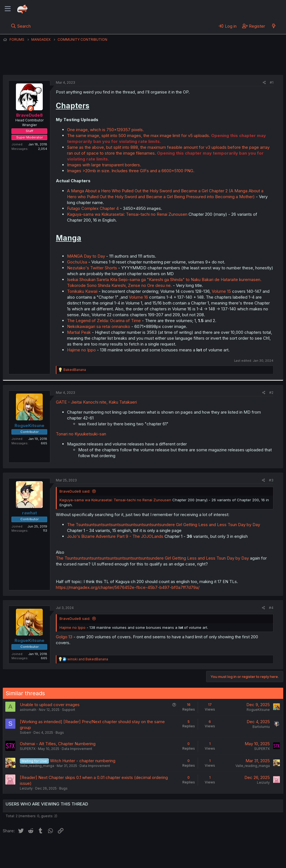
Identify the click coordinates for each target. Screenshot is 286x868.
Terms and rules (106, 848)
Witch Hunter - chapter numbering (83, 761)
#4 (271, 608)
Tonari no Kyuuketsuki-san (81, 434)
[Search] (21, 26)
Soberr (25, 732)
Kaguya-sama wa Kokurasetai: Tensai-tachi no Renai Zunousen (127, 214)
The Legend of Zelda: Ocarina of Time (104, 321)
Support (69, 710)
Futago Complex (83, 208)
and (88, 659)
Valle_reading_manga (37, 766)
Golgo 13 (64, 637)
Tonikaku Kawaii (83, 291)
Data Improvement (77, 749)
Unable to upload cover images (50, 705)
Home (179, 848)
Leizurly (26, 788)
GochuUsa (77, 262)
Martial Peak (79, 332)
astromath (28, 710)
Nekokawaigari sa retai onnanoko (99, 326)
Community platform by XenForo (237, 856)
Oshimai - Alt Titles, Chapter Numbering (58, 744)
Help (163, 848)
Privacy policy (140, 848)
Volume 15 (221, 291)
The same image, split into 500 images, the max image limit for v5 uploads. (139, 136)
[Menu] (8, 9)
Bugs (60, 732)
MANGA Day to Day (86, 256)
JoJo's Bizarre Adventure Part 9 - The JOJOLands (115, 536)
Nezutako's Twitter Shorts (92, 268)
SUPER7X (28, 749)
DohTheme (230, 860)
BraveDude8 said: (75, 491)
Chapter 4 (109, 208)
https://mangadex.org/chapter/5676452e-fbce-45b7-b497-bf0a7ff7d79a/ (128, 587)
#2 (271, 393)
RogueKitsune (258, 710)
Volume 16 (138, 297)
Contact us (76, 848)
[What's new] (274, 26)
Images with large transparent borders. (104, 165)
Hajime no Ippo (82, 350)
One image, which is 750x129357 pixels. (105, 130)
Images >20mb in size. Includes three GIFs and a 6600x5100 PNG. (131, 171)
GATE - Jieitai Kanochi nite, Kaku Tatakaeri (96, 402)
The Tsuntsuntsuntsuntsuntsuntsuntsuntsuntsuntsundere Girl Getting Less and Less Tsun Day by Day (164, 525)
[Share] (264, 83)
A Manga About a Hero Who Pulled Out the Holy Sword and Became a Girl (137, 191)
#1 (272, 82)
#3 (271, 480)
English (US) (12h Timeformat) (31, 848)
